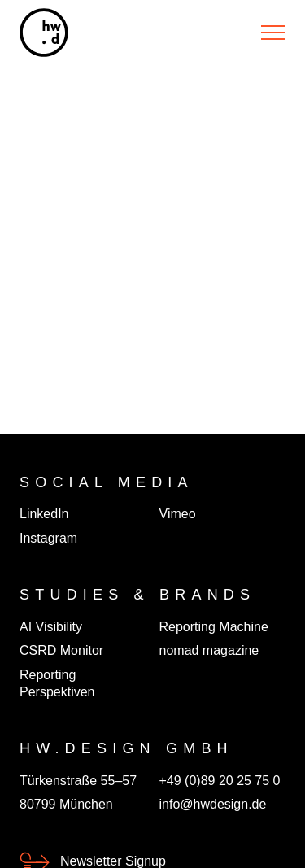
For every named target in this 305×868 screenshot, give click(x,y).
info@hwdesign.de (213, 804)
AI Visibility (51, 627)
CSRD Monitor (61, 650)
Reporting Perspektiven (57, 683)
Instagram (48, 538)
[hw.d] (44, 33)
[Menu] (273, 33)
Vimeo (178, 514)
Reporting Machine (214, 627)
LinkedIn (44, 514)
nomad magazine (209, 650)
